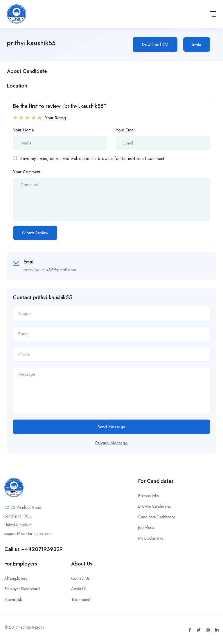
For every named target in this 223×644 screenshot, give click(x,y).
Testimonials (81, 600)
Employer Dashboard (22, 589)
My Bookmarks (151, 538)
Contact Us (80, 578)
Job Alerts (146, 527)
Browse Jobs (148, 496)
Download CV (155, 44)
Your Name (24, 130)
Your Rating (55, 118)
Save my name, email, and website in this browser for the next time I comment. (93, 158)
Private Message (111, 443)
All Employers (16, 578)
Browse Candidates (154, 506)
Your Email (126, 130)
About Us (79, 589)
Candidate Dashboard (157, 517)
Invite (197, 44)
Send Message (111, 427)
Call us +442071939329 (34, 549)
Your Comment (27, 172)
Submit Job (13, 600)
